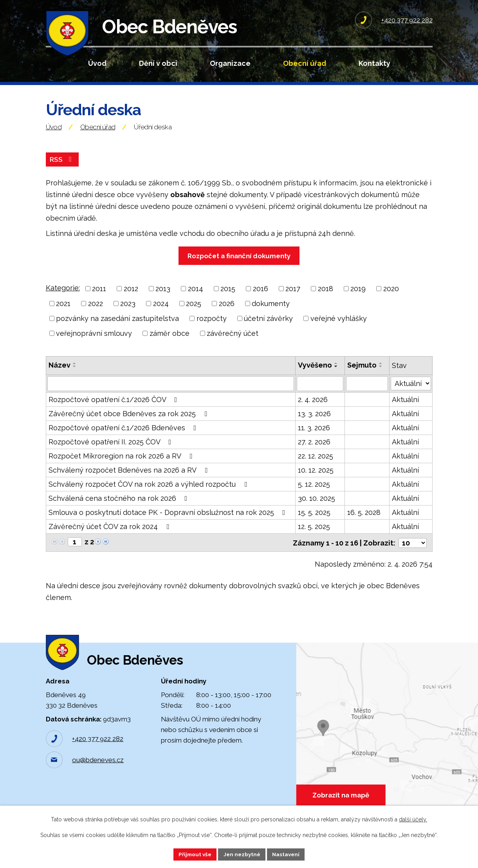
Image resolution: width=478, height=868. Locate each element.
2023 (128, 311)
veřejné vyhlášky (339, 326)
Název (60, 373)
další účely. (413, 819)
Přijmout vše (193, 854)
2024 (161, 311)
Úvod (97, 63)
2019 (358, 296)
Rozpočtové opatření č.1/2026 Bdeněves (124, 436)
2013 (163, 296)
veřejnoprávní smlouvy (94, 341)
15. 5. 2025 (314, 520)
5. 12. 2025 (314, 492)
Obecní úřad (305, 63)
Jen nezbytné (242, 854)
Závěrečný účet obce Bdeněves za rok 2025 (129, 421)
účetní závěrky (268, 326)
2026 (227, 311)
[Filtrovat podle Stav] (411, 391)
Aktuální (405, 407)
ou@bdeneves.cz (98, 772)
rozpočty (212, 326)
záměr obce (170, 341)
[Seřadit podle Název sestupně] (75, 374)
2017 (293, 296)
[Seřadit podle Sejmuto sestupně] (381, 374)
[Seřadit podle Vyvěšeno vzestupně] (336, 371)
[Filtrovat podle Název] (171, 391)
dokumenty (271, 311)
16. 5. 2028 (364, 520)
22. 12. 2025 (316, 464)
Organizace (230, 63)
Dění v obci (158, 63)
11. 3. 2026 (314, 436)
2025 (194, 311)
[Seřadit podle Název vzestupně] (75, 371)
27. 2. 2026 (314, 450)
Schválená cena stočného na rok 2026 (120, 506)
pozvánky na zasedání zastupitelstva (117, 326)
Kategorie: (63, 296)
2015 (228, 296)
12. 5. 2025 (314, 534)
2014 (196, 296)
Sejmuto (362, 373)
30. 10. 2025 (317, 506)
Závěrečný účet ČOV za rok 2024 (110, 534)
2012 (131, 296)
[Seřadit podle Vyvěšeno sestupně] (336, 374)
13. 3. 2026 (314, 421)
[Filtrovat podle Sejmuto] (367, 391)
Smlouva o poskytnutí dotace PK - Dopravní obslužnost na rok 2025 (169, 520)
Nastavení (288, 854)
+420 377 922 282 (98, 751)
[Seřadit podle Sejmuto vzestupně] (381, 371)
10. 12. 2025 (316, 478)
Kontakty (374, 63)
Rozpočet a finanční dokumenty (239, 264)
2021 (63, 311)
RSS (62, 167)
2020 (391, 296)
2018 (326, 296)
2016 (261, 296)
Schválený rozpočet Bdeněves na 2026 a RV (130, 478)
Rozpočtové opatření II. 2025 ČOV (112, 450)
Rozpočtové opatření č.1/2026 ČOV (115, 407)
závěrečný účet (233, 341)
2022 (96, 311)
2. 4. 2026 (313, 407)
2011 (99, 296)
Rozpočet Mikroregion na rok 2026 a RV (122, 464)
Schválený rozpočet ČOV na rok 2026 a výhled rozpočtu (149, 492)
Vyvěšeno (315, 373)
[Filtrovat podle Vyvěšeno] (320, 391)
